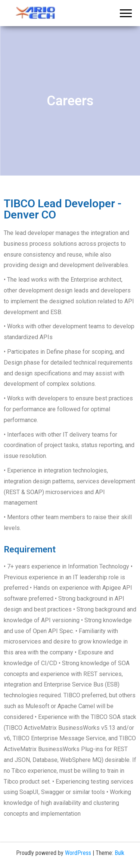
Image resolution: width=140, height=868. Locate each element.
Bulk (119, 853)
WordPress (78, 853)
